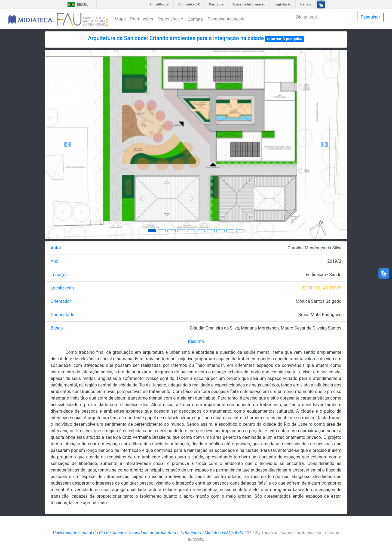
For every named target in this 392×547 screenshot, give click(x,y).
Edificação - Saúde (324, 275)
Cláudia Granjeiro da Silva (214, 328)
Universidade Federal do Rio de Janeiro (89, 533)
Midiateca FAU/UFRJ (224, 533)
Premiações (142, 19)
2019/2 (334, 261)
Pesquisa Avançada (227, 19)
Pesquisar (370, 17)
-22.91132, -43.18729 (321, 288)
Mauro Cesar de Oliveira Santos (311, 328)
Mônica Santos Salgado (318, 301)
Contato (195, 19)
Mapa (120, 19)
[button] (68, 144)
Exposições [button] (169, 19)
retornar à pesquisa (285, 39)
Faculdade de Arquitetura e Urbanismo (165, 533)
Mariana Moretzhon (260, 328)
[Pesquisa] (324, 17)
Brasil (77, 4)
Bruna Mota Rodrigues (320, 315)
